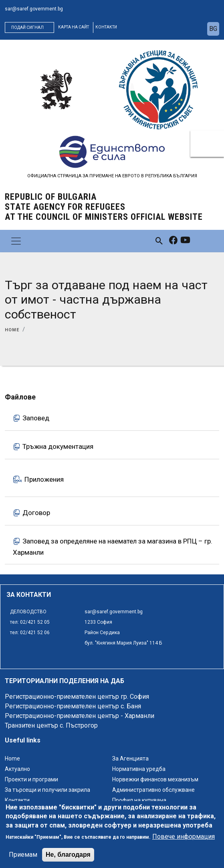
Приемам (23, 860)
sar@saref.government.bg (34, 9)
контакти (106, 27)
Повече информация (184, 842)
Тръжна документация (58, 446)
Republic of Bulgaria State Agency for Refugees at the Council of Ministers (104, 207)
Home (12, 330)
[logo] (56, 89)
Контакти (17, 800)
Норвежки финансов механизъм (155, 779)
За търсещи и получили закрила (47, 790)
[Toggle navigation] (16, 241)
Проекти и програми (31, 779)
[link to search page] (159, 241)
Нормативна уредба (139, 769)
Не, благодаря (68, 860)
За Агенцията (130, 758)
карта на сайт (74, 27)
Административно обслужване (153, 790)
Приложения (44, 479)
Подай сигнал (27, 27)
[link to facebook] (173, 241)
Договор (36, 512)
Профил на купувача (139, 800)
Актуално (17, 769)
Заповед (36, 418)
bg (213, 29)
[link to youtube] (185, 241)
